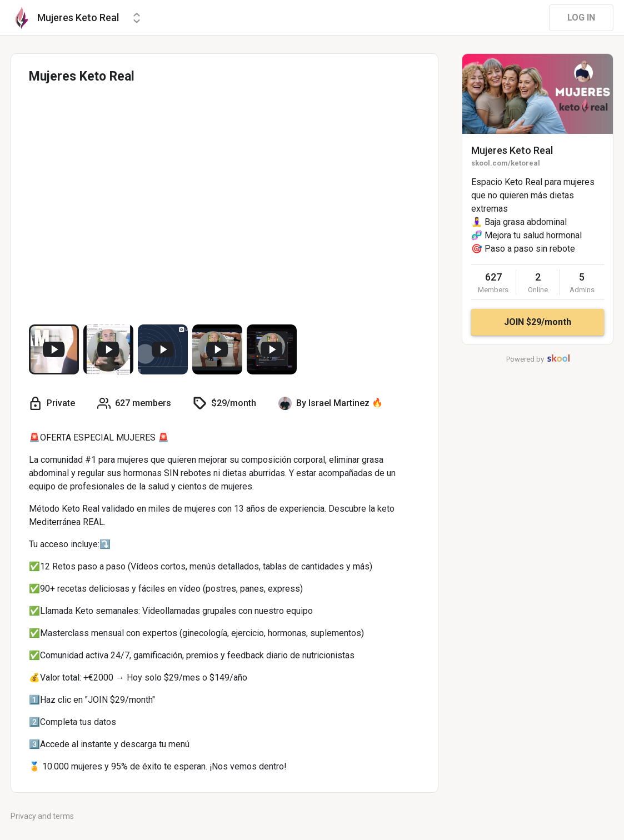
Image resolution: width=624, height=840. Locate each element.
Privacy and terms (42, 816)
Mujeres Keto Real (512, 150)
